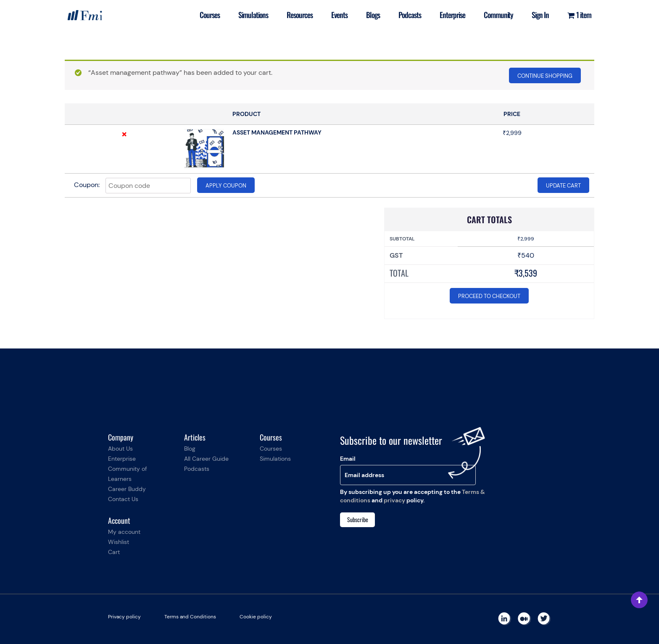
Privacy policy (124, 617)
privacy (394, 500)
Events (339, 15)
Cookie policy (256, 617)
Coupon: (87, 185)
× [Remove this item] (124, 134)
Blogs (373, 15)
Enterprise (452, 15)
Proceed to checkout (489, 296)
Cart (114, 552)
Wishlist (119, 542)
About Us (120, 449)
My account (124, 532)
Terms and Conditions (190, 617)
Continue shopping (545, 76)
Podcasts (410, 15)
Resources (300, 15)
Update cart (563, 186)
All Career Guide (206, 459)
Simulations (253, 15)
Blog (190, 449)
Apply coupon (226, 186)
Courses (210, 15)
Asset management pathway (277, 132)
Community (499, 15)
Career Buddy (127, 489)
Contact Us (123, 499)
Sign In (540, 15)
